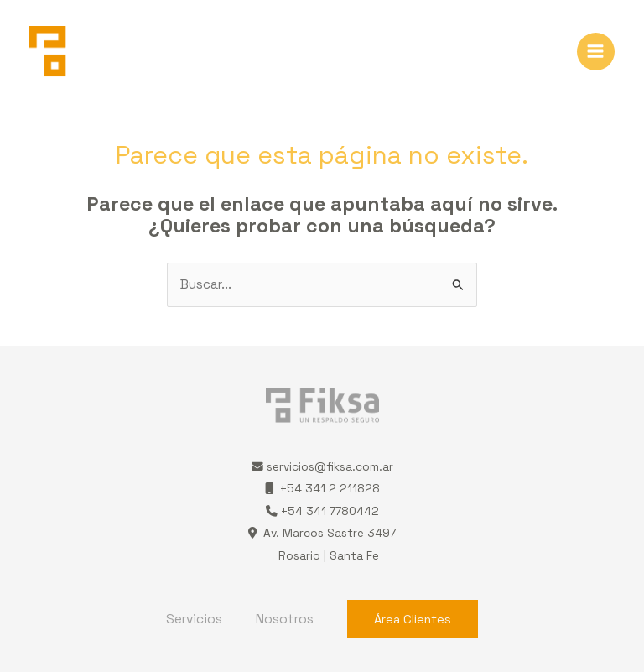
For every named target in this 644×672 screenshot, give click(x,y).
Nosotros (285, 619)
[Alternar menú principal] (596, 52)
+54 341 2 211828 (322, 489)
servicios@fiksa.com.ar (330, 467)
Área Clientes (413, 619)
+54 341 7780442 (322, 511)
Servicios (194, 619)
